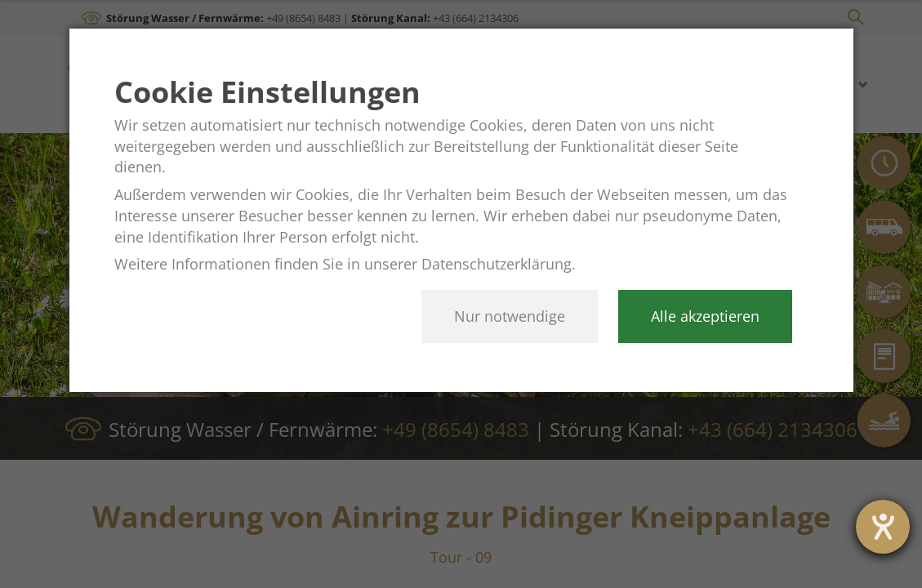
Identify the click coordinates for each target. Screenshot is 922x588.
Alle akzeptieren (705, 316)
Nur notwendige (510, 316)
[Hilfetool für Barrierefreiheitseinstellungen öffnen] (883, 527)
